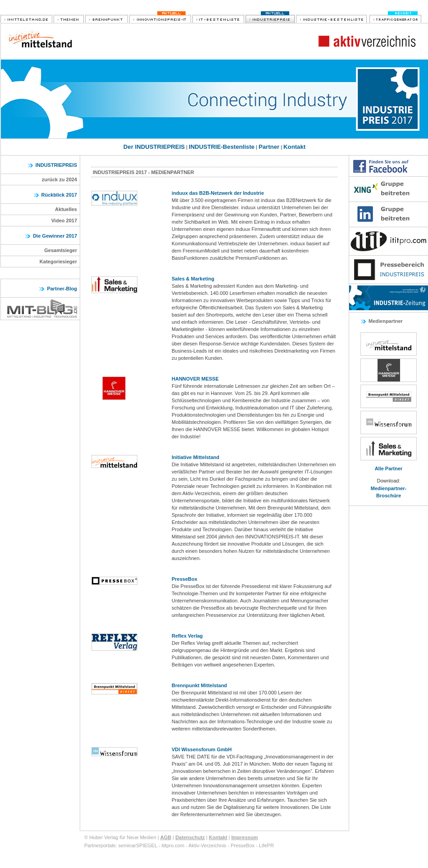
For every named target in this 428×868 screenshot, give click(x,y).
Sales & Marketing (193, 279)
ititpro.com (173, 845)
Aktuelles (66, 209)
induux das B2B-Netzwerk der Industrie (218, 193)
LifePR (266, 845)
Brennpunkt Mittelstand (199, 685)
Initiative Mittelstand (196, 457)
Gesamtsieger (61, 250)
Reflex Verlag (187, 636)
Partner (269, 147)
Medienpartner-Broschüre (389, 492)
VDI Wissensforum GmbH (202, 749)
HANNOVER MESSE (195, 379)
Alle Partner (389, 468)
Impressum (244, 837)
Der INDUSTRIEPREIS (154, 147)
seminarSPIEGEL (138, 845)
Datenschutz (190, 837)
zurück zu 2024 (59, 179)
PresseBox (184, 579)
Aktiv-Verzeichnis (207, 845)
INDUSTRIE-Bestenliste (222, 147)
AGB (166, 837)
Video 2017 (64, 220)
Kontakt (294, 147)
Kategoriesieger (58, 262)
